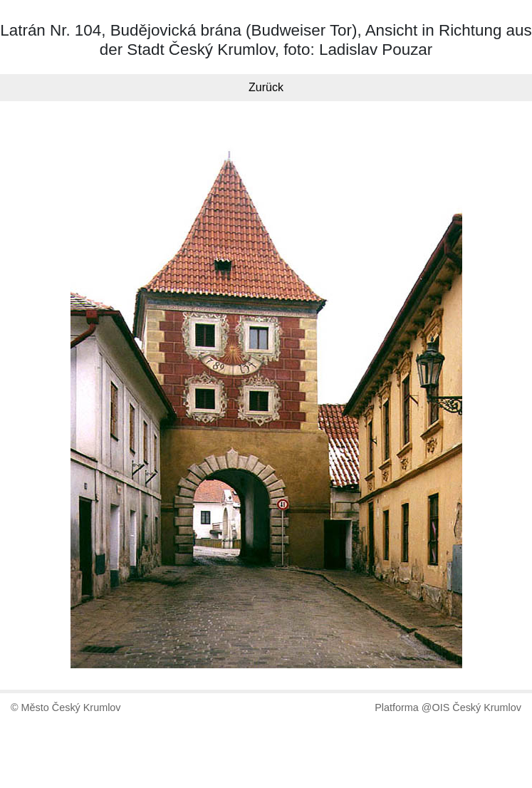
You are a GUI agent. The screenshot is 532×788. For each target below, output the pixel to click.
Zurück (266, 87)
